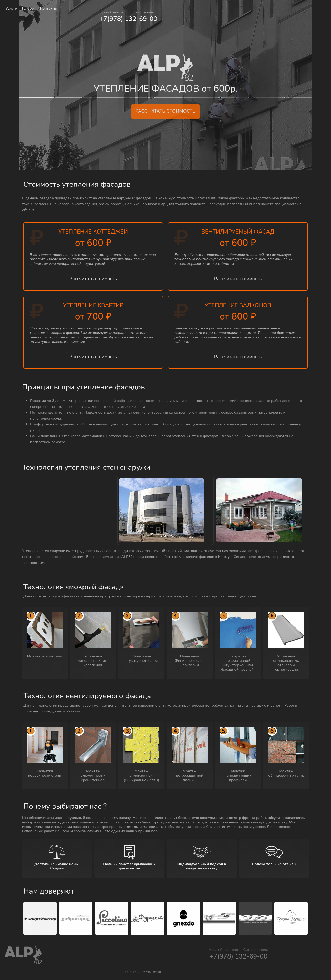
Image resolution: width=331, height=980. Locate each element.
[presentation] (29, 920)
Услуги (12, 8)
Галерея (29, 8)
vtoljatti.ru (154, 972)
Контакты (48, 8)
